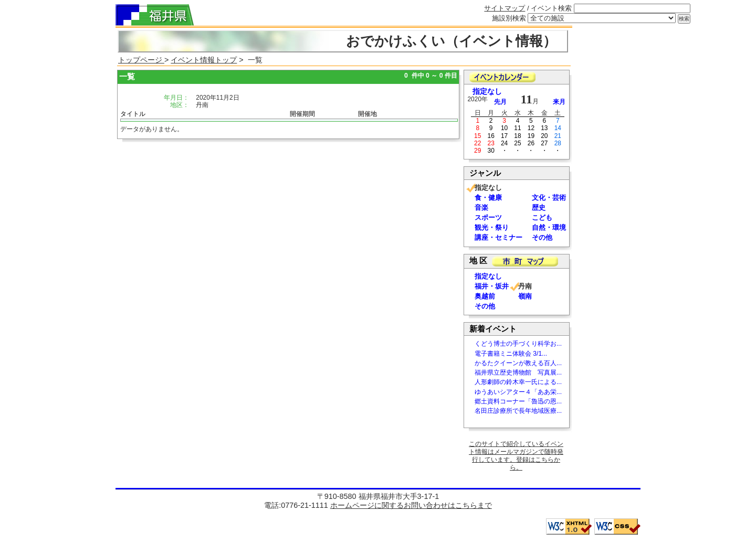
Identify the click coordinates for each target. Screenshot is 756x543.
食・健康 (488, 198)
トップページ (141, 60)
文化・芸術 (549, 198)
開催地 (367, 114)
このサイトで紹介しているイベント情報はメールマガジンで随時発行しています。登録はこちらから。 (516, 456)
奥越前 (485, 296)
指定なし (487, 92)
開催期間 (302, 114)
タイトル (133, 114)
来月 (559, 102)
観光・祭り (492, 227)
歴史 (539, 207)
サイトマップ (505, 8)
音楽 (481, 207)
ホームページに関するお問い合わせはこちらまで (411, 505)
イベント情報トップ (204, 60)
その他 (542, 237)
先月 (500, 102)
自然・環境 (549, 227)
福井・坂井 (492, 286)
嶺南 (525, 296)
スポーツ (488, 217)
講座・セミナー (498, 237)
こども (542, 217)
